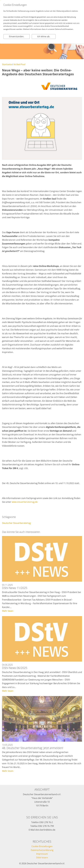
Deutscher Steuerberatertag (16, 523)
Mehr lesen (8, 611)
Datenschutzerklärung (42, 850)
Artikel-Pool (20, 64)
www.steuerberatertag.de (25, 502)
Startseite (7, 64)
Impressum (42, 854)
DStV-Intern (42, 858)
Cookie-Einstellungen (42, 846)
